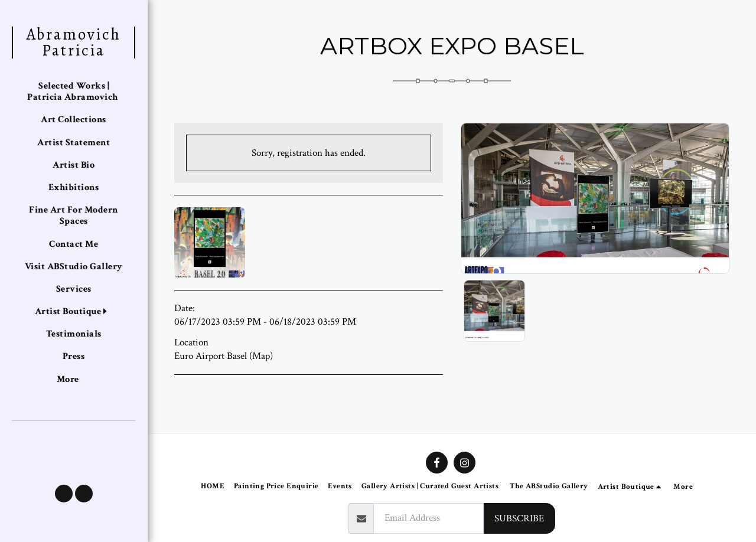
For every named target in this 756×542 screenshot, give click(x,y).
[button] (64, 494)
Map (261, 356)
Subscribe (519, 518)
